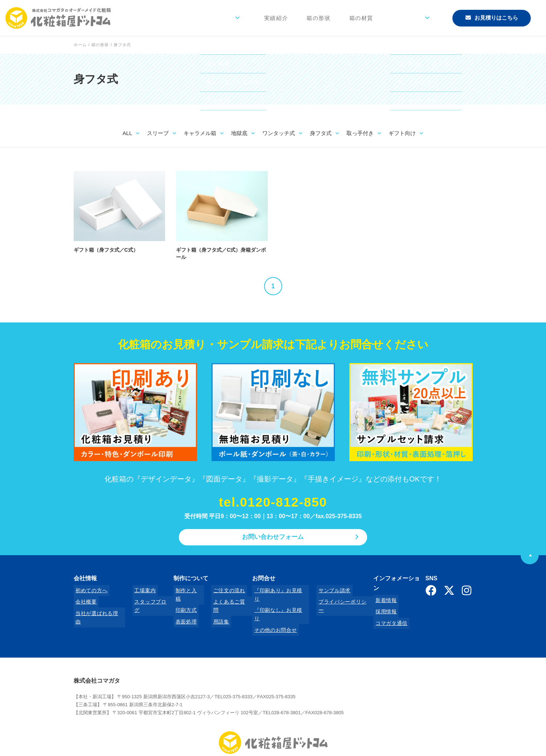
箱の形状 (339, 18)
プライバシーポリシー (335, 602)
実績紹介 (300, 18)
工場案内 (139, 592)
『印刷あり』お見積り (275, 592)
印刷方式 (182, 602)
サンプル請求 (325, 592)
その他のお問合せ (270, 611)
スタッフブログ (147, 602)
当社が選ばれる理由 (98, 611)
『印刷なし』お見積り (275, 602)
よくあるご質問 (224, 602)
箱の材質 (378, 18)
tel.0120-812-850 (273, 503)
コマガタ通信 (383, 611)
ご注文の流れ (221, 592)
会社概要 (84, 602)
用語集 (213, 611)
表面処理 (182, 611)
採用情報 (378, 602)
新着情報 (378, 592)
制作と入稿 (185, 592)
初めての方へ (90, 592)
